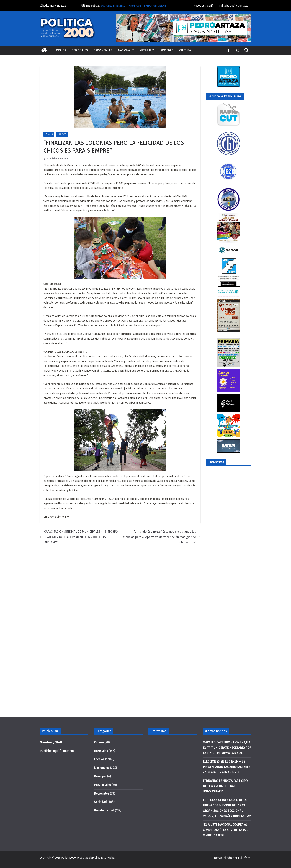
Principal (100, 776)
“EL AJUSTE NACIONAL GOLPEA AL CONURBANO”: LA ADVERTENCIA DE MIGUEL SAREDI (226, 830)
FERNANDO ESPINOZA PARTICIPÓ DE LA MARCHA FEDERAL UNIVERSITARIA (225, 786)
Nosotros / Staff (203, 6)
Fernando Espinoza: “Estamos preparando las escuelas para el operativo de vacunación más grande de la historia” (161, 537)
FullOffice (244, 858)
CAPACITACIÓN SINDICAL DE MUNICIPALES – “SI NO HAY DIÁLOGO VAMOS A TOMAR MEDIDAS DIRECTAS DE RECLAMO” (79, 537)
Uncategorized (104, 810)
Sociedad (167, 50)
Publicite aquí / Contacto (234, 6)
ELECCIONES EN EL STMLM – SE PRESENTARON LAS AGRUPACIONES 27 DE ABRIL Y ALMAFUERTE (227, 767)
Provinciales (103, 50)
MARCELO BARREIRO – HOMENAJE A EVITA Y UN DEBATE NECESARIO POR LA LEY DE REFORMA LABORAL (227, 748)
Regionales (80, 50)
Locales (60, 50)
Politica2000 (68, 858)
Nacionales (126, 50)
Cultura (185, 50)
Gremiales (147, 50)
